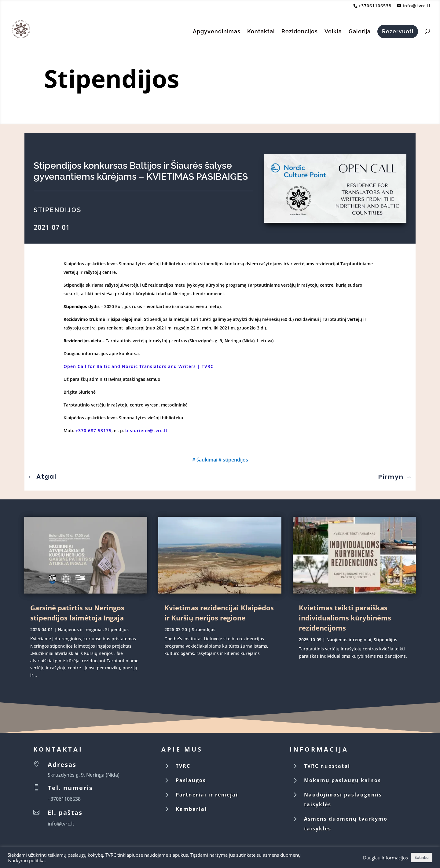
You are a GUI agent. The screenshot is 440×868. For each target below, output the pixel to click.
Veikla (333, 32)
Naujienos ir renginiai (80, 629)
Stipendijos (113, 78)
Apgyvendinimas (217, 32)
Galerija (360, 32)
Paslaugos (191, 780)
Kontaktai (261, 32)
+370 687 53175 (94, 430)
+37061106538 (375, 6)
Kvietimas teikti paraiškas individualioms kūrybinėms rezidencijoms (345, 618)
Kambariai (191, 809)
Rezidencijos (300, 32)
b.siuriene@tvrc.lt (147, 430)
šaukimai (207, 460)
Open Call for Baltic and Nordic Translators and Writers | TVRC (139, 366)
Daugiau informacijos (385, 858)
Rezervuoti (398, 31)
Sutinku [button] (422, 857)
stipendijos (235, 460)
